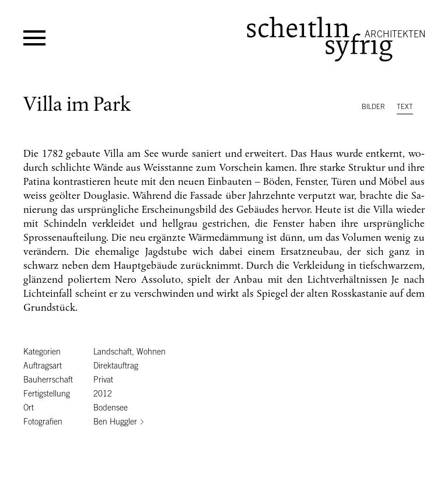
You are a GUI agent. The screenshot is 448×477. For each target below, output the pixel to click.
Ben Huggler (115, 422)
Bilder (373, 107)
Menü (34, 38)
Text (405, 107)
